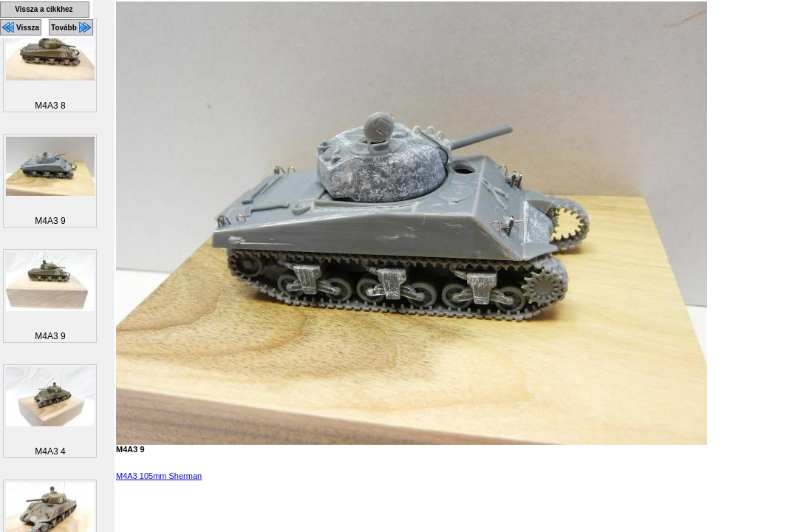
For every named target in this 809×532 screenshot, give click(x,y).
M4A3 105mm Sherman (159, 476)
